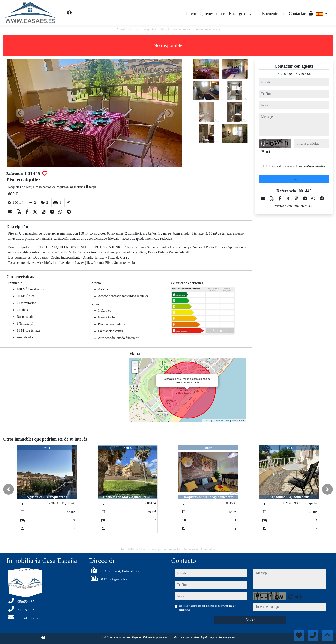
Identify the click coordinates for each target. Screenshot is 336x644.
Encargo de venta (244, 14)
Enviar (294, 179)
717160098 (285, 74)
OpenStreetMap (223, 421)
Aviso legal (201, 637)
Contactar (297, 14)
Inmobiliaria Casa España (126, 637)
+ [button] (135, 364)
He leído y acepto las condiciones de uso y (294, 166)
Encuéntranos (274, 14)
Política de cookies (181, 637)
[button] (9, 489)
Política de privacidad (156, 637)
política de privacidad (315, 166)
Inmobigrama (227, 637)
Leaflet (207, 421)
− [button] (135, 370)
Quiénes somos (213, 14)
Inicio (191, 14)
